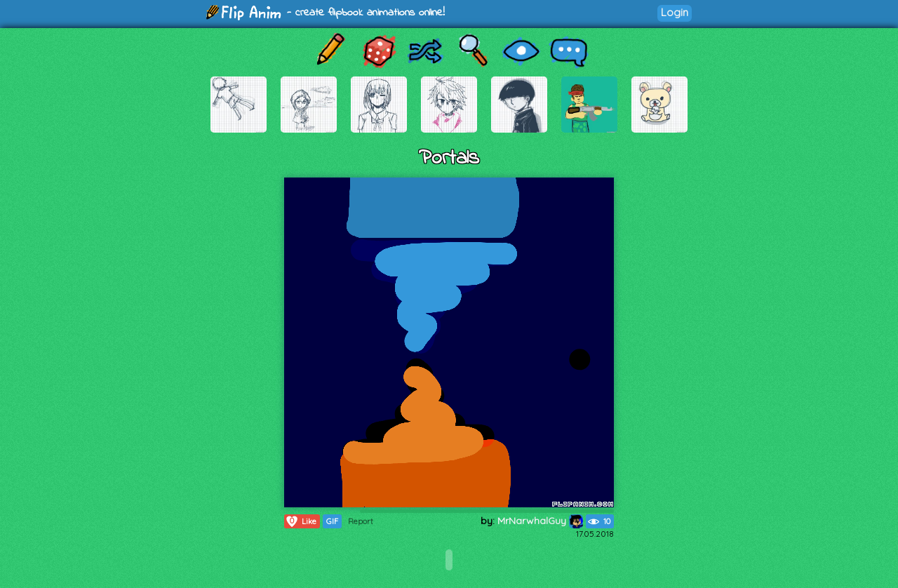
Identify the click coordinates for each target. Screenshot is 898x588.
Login (675, 12)
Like (301, 521)
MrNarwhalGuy (540, 521)
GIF (332, 521)
